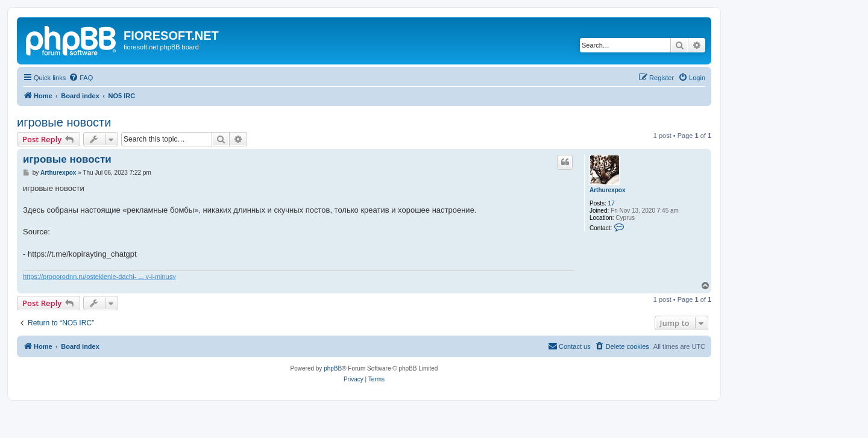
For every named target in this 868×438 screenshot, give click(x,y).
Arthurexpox (607, 190)
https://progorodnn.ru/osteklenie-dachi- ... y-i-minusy (99, 277)
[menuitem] (81, 78)
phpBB (333, 368)
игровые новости (64, 122)
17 (612, 203)
